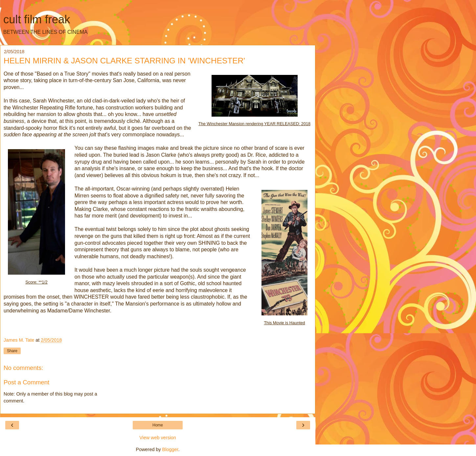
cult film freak (37, 19)
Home (158, 425)
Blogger (170, 449)
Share (12, 351)
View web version (158, 438)
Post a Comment (26, 382)
